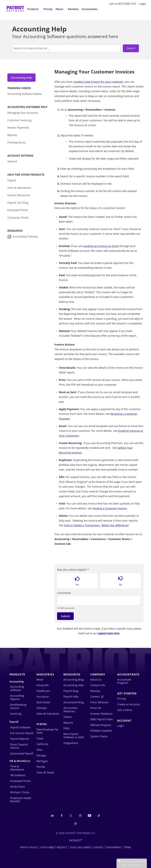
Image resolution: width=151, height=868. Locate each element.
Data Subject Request (54, 847)
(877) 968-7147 (127, 4)
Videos (68, 717)
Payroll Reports (20, 739)
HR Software (18, 775)
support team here (108, 633)
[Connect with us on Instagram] (80, 815)
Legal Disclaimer (80, 847)
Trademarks (113, 847)
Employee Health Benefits (21, 800)
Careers (95, 696)
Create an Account (129, 704)
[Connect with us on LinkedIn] (52, 815)
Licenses (98, 847)
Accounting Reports (17, 697)
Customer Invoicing (19, 120)
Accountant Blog (74, 702)
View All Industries (48, 714)
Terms (127, 847)
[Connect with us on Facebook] (62, 815)
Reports (12, 135)
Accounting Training (25, 237)
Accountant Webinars (70, 710)
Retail (40, 680)
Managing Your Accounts (23, 113)
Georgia (41, 755)
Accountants (90, 9)
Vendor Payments (18, 128)
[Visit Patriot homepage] (15, 9)
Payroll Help (71, 696)
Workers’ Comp (20, 792)
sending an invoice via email (101, 246)
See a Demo (125, 710)
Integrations (71, 743)
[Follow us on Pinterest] (75, 824)
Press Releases (99, 702)
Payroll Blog (71, 691)
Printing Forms (17, 143)
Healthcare (43, 691)
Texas (40, 738)
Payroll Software (20, 727)
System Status (99, 736)
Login (143, 4)
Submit (65, 616)
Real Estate (43, 702)
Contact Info (98, 685)
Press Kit (96, 708)
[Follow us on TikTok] (99, 815)
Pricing (48, 9)
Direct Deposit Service (19, 746)
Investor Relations (101, 714)
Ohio (39, 750)
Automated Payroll (22, 753)
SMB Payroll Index (101, 719)
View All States (45, 772)
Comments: (64, 593)
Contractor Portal (18, 218)
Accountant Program (124, 681)
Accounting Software (17, 688)
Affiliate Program (101, 725)
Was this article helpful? (73, 570)
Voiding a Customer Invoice (110, 508)
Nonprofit (42, 685)
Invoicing (16, 714)
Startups (42, 708)
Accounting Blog (74, 680)
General (12, 162)
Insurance (43, 696)
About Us (96, 680)
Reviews (73, 9)
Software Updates (101, 731)
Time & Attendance (19, 188)
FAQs (67, 728)
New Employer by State (47, 731)
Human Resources (19, 195)
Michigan (42, 761)
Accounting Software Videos (25, 94)
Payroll (12, 181)
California (42, 744)
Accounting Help (22, 78)
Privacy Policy (29, 847)
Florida (41, 767)
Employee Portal (18, 210)
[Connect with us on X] (71, 815)
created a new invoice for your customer (98, 82)
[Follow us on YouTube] (90, 815)
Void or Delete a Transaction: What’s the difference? (96, 525)
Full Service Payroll (22, 733)
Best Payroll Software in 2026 (74, 736)
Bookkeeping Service (18, 706)
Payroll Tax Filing (18, 203)
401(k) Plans (18, 787)
